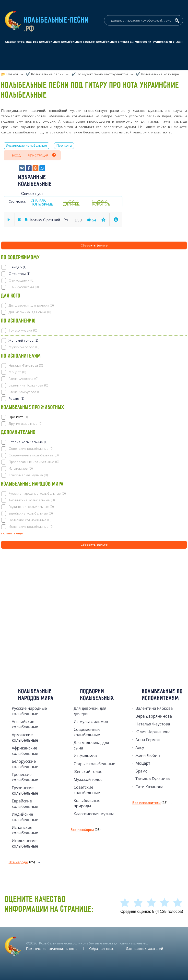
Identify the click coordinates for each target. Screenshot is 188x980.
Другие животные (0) (26, 424)
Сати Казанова (149, 787)
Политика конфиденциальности (52, 949)
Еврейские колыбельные (25, 804)
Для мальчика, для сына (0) (30, 312)
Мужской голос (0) (24, 347)
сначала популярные (42, 203)
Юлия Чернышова (153, 732)
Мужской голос (88, 779)
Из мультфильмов (91, 722)
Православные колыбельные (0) (34, 462)
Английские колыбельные (25, 724)
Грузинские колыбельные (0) (31, 507)
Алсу (140, 748)
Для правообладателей (144, 949)
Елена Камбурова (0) (25, 392)
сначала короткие (101, 203)
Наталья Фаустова (153, 724)
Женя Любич (148, 755)
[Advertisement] (31, 603)
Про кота (64, 146)
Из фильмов (85, 756)
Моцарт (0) (17, 372)
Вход (16, 155)
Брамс (141, 771)
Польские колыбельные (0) (30, 520)
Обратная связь (102, 949)
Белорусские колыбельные (25, 764)
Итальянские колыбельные (25, 843)
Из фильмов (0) (21, 469)
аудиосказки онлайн (168, 42)
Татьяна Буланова (153, 779)
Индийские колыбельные (25, 817)
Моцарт (143, 763)
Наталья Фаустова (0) (26, 366)
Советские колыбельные (87, 790)
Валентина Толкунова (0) (28, 385)
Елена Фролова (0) (23, 379)
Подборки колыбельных (97, 695)
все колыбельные (47, 42)
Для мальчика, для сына (91, 745)
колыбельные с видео (78, 42)
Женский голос (88, 772)
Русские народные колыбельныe (29, 711)
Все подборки (86, 830)
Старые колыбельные (94, 764)
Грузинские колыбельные (25, 790)
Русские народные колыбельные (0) (37, 494)
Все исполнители (150, 803)
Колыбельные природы (87, 803)
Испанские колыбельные (25, 830)
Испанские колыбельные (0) (31, 527)
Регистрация (42, 155)
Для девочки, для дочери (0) (31, 305)
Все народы (22, 862)
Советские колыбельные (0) (31, 449)
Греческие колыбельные (25, 777)
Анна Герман (148, 740)
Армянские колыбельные (25, 737)
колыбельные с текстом (115, 42)
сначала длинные (71, 203)
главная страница (18, 42)
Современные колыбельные (87, 732)
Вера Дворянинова (154, 716)
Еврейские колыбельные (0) (31, 513)
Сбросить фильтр (94, 245)
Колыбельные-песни (57, 20)
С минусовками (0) (24, 287)
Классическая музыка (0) (28, 475)
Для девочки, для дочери (90, 711)
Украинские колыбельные (26, 146)
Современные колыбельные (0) (34, 455)
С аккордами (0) (22, 280)
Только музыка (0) (23, 330)
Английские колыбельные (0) (32, 500)
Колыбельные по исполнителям (162, 695)
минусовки (143, 42)
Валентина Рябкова (154, 708)
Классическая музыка (94, 814)
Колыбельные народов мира (36, 695)
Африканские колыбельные (25, 751)
